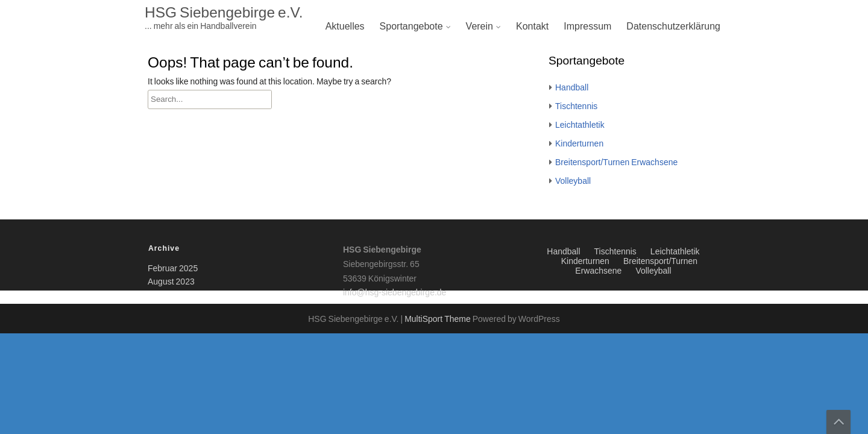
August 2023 (171, 282)
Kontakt (532, 27)
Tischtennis (576, 107)
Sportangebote (411, 27)
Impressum (587, 27)
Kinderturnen (579, 144)
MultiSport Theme (439, 319)
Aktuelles (345, 27)
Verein (480, 27)
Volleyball (573, 181)
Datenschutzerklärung (673, 27)
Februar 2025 (173, 269)
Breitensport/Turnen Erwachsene (616, 163)
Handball (572, 88)
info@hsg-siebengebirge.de (395, 293)
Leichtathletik (580, 125)
